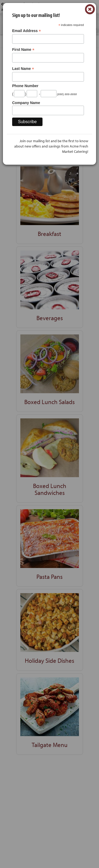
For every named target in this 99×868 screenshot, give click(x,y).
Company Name (26, 103)
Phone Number (25, 86)
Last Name (23, 69)
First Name (23, 50)
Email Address (27, 31)
